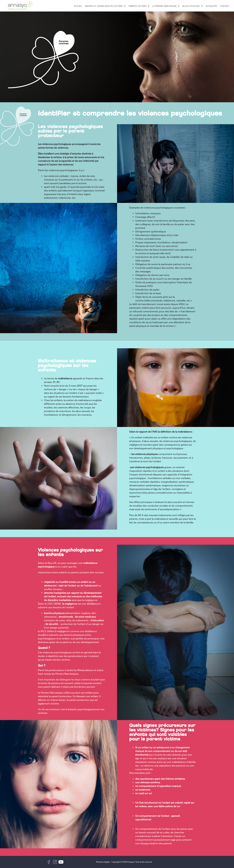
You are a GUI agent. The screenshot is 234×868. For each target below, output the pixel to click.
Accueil (78, 6)
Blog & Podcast (193, 6)
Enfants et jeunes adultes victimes (105, 6)
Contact (225, 6)
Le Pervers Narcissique (166, 6)
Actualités (211, 6)
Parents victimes (139, 6)
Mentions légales (103, 862)
